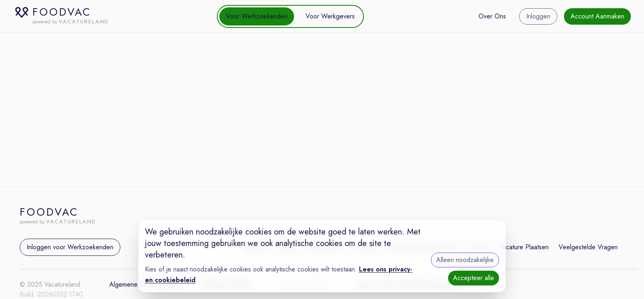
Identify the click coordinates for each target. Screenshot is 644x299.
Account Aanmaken (597, 16)
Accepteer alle (474, 278)
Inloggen (538, 16)
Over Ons (492, 16)
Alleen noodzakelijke (465, 260)
